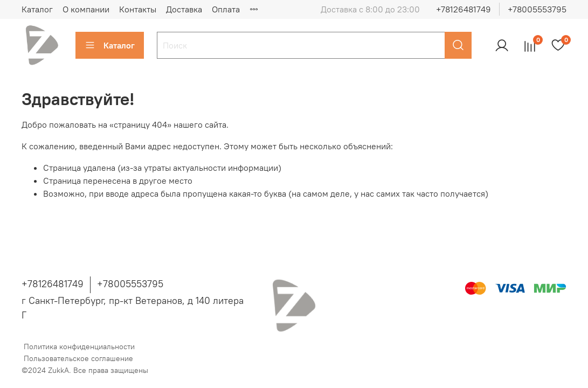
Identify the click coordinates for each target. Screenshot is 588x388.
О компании (86, 9)
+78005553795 (537, 9)
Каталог (37, 9)
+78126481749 (464, 9)
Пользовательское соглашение (78, 358)
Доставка (184, 9)
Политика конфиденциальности (79, 347)
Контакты (138, 9)
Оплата (226, 9)
